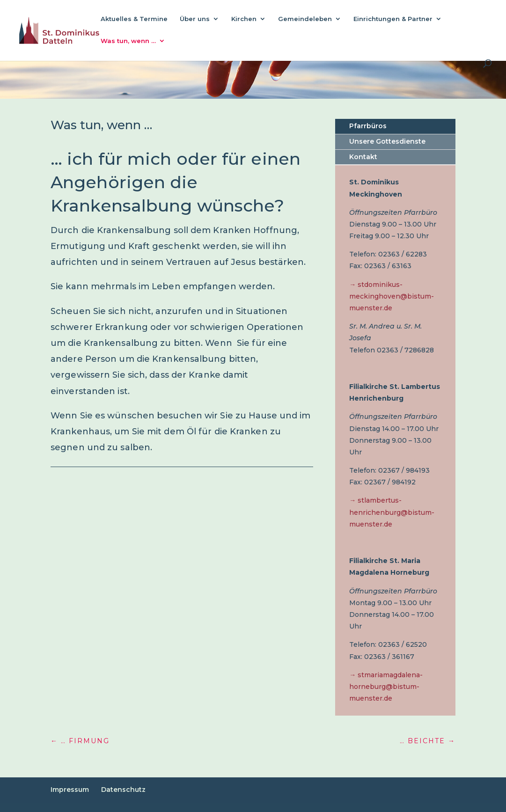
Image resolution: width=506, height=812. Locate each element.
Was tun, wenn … (128, 41)
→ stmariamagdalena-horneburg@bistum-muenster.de (386, 687)
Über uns (195, 19)
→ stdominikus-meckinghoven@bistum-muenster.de (392, 296)
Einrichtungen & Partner (393, 19)
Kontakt (363, 157)
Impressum (70, 790)
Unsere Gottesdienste (387, 141)
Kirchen (244, 19)
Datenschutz (123, 790)
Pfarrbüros (368, 126)
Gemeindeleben (305, 19)
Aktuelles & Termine (134, 19)
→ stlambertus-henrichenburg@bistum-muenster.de (392, 512)
